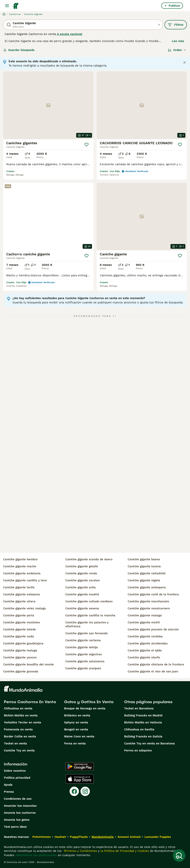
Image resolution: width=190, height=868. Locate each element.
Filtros (176, 25)
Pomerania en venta (18, 729)
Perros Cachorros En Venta (30, 702)
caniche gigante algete (144, 580)
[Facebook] (74, 791)
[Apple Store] (80, 779)
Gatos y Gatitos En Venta (89, 702)
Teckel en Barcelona (139, 708)
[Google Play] (80, 766)
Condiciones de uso (18, 799)
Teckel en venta (15, 743)
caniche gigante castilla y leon (25, 580)
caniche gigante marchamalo (148, 601)
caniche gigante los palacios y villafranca (87, 624)
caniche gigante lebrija (82, 647)
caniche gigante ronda (81, 573)
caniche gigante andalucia (22, 573)
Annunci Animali (129, 837)
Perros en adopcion (138, 750)
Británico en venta (77, 715)
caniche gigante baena (144, 559)
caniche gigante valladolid (146, 573)
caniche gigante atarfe (144, 657)
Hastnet (60, 837)
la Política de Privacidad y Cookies (124, 851)
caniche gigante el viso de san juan (153, 671)
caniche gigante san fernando (87, 633)
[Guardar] (87, 145)
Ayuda (8, 785)
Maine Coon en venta (79, 736)
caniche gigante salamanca (85, 661)
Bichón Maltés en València (143, 722)
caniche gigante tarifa (19, 587)
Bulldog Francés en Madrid (143, 715)
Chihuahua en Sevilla (139, 729)
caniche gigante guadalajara (23, 643)
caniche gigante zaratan (83, 580)
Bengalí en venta (76, 729)
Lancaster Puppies (158, 837)
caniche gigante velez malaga (24, 608)
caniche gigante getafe (82, 566)
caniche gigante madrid (82, 594)
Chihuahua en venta (18, 708)
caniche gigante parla (19, 615)
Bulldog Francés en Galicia (143, 736)
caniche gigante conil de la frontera (153, 594)
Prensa (9, 792)
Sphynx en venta (76, 722)
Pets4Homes (42, 837)
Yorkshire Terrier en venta (23, 722)
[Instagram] (85, 791)
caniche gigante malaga (20, 650)
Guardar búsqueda (19, 50)
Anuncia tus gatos (17, 820)
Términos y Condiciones (80, 851)
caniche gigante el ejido (145, 650)
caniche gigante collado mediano (89, 601)
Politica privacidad (17, 778)
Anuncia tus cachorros (20, 813)
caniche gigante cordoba (145, 636)
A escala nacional (70, 34)
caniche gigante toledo (19, 629)
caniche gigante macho (20, 566)
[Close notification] (185, 62)
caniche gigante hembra (20, 559)
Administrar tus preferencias (36, 855)
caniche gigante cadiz (19, 636)
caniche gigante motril (144, 622)
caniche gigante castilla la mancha (90, 615)
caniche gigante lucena (144, 566)
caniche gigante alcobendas (148, 643)
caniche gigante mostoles (22, 622)
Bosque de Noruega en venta (85, 708)
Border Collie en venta (20, 736)
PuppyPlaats (79, 837)
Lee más (178, 41)
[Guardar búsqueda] (179, 856)
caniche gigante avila (80, 587)
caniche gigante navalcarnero (149, 608)
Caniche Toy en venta (19, 750)
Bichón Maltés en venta (21, 715)
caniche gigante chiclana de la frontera (156, 664)
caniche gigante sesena (82, 608)
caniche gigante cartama (83, 640)
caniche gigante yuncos (20, 657)
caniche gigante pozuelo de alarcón (153, 629)
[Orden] (177, 50)
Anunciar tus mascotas (20, 806)
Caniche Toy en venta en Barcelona (149, 743)
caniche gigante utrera (19, 601)
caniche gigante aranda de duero (89, 559)
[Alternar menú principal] (7, 6)
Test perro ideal (15, 827)
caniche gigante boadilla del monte (28, 664)
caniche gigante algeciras (84, 654)
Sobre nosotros (15, 771)
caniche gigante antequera (147, 587)
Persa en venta (75, 743)
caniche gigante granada (21, 671)
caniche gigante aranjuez (83, 668)
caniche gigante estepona (22, 594)
